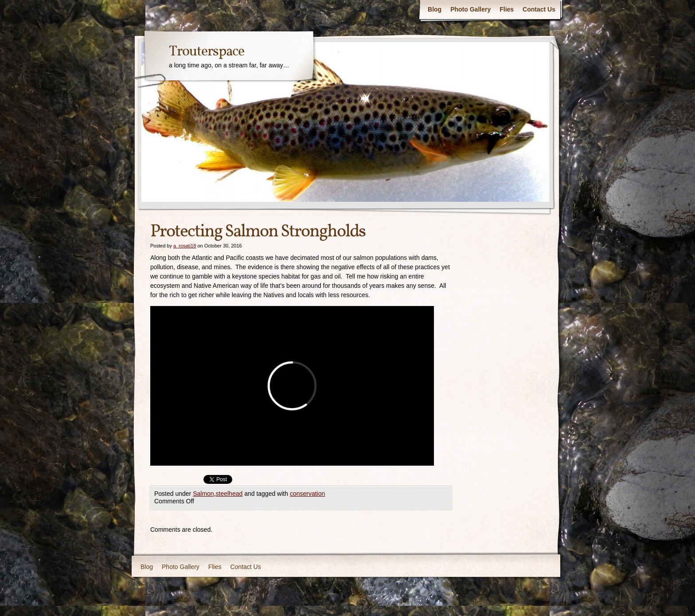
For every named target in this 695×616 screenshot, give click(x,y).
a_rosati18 (185, 246)
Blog (435, 9)
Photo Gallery (470, 9)
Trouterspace (207, 52)
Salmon (203, 494)
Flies (507, 9)
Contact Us (539, 9)
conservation (307, 494)
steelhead (229, 494)
